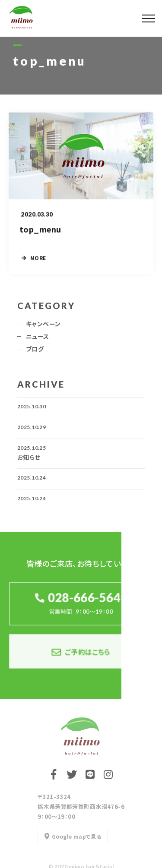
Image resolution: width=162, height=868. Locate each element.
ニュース (38, 339)
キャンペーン (43, 326)
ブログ (35, 351)
